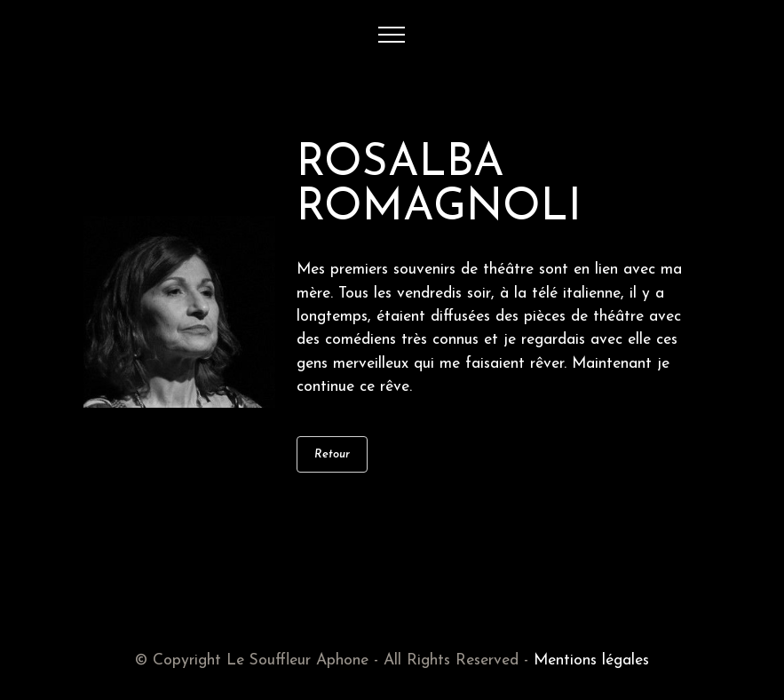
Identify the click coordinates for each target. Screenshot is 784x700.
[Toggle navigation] (392, 35)
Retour (332, 454)
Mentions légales (591, 660)
